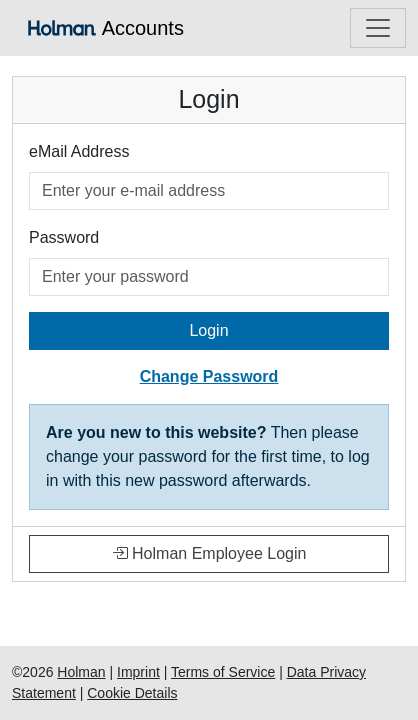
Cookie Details (132, 693)
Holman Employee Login (209, 553)
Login (208, 330)
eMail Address (79, 151)
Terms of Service (223, 672)
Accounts (106, 28)
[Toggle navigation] (378, 28)
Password (64, 237)
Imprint (138, 672)
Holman (81, 672)
